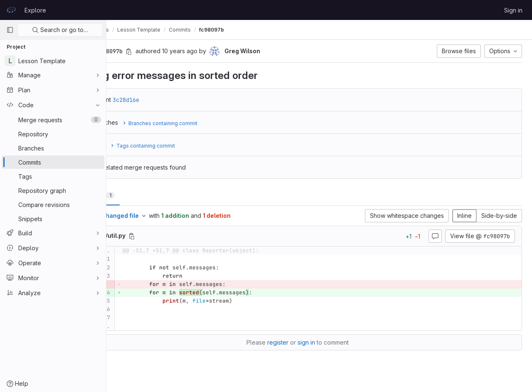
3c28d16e (170, 100)
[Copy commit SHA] (172, 52)
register (299, 342)
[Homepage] (11, 10)
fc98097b (255, 30)
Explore (35, 10)
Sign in (513, 10)
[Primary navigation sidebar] (10, 30)
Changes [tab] (140, 195)
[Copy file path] (175, 236)
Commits (223, 30)
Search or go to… (60, 30)
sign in (328, 342)
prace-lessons (134, 30)
